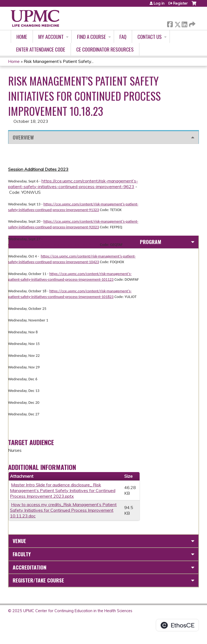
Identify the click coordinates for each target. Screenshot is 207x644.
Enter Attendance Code (41, 49)
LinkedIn (184, 23)
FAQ (123, 37)
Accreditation (30, 567)
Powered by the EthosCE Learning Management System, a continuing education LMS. (177, 625)
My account (51, 37)
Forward (192, 23)
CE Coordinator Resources (105, 49)
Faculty (22, 554)
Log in (159, 3)
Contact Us (150, 37)
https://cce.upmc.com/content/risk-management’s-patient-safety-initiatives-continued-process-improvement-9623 (73, 184)
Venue (19, 541)
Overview (23, 137)
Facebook (170, 23)
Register (180, 3)
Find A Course (92, 37)
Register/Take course (38, 580)
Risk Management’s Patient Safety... (59, 61)
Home (22, 37)
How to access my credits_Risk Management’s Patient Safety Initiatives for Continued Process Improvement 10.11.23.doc (63, 510)
